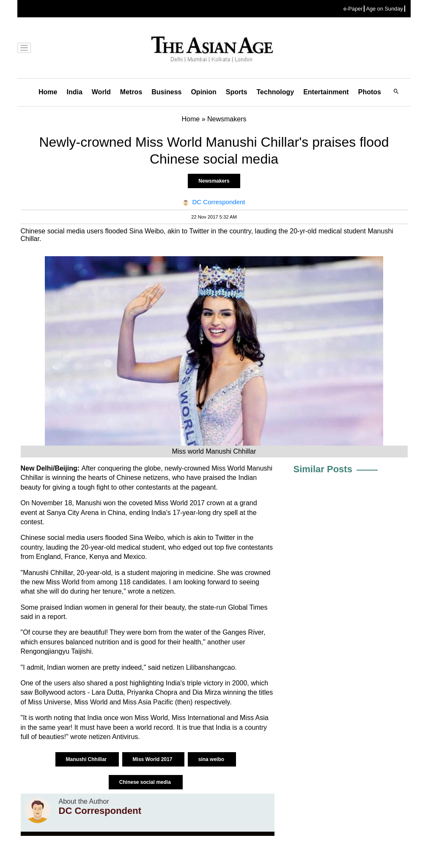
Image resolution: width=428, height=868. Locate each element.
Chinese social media (146, 782)
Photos (370, 92)
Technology (276, 92)
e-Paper (353, 9)
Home (48, 92)
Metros (131, 92)
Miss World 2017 (153, 759)
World (101, 92)
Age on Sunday (384, 9)
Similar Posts (323, 469)
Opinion (203, 92)
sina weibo (212, 759)
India (74, 92)
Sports (237, 92)
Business (166, 92)
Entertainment (326, 92)
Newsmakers (214, 181)
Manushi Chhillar (87, 759)
